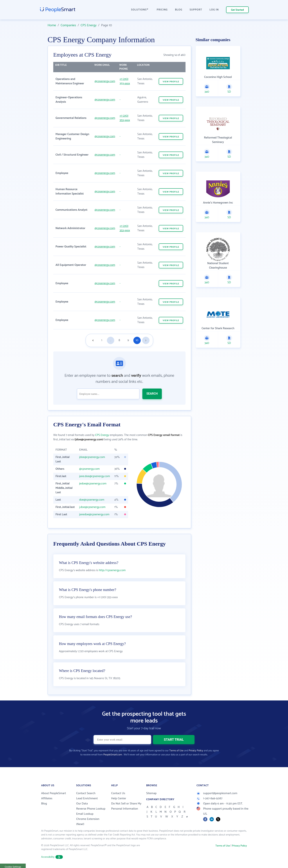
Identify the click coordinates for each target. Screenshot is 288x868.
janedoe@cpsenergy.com (94, 514)
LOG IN (214, 10)
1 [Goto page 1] (102, 340)
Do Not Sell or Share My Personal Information (126, 806)
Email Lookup (85, 814)
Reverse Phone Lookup (91, 809)
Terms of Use (176, 751)
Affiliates (47, 798)
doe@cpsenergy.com (92, 500)
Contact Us (118, 793)
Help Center (119, 798)
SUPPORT (196, 10)
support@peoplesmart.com (217, 793)
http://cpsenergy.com (112, 570)
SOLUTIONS (140, 10)
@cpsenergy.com (105, 81)
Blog (44, 804)
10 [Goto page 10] (137, 340)
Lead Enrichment (87, 798)
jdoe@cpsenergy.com (92, 457)
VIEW (171, 82)
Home (52, 25)
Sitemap (151, 793)
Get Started (237, 10)
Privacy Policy (196, 751)
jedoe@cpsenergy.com (93, 484)
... (111, 340)
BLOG (179, 10)
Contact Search (86, 793)
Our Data (82, 804)
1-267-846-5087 (209, 798)
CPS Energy (89, 25)
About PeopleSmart (54, 793)
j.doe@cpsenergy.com (92, 507)
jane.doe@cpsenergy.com (94, 476)
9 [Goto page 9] (128, 340)
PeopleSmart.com (113, 755)
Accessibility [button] (52, 857)
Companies (68, 25)
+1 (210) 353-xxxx (125, 81)
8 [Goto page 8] (119, 340)
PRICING (162, 10)
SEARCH (152, 394)
